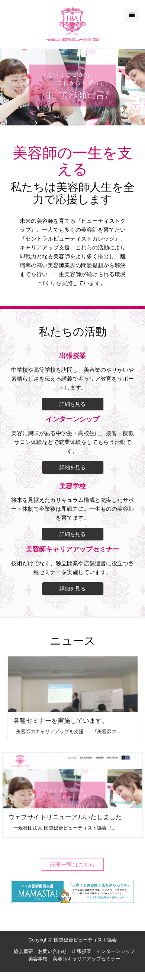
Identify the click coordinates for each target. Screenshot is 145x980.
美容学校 (38, 959)
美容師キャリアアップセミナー (87, 959)
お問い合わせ (52, 951)
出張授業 (82, 951)
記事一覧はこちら (72, 864)
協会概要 (23, 951)
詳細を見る (72, 404)
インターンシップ (116, 951)
